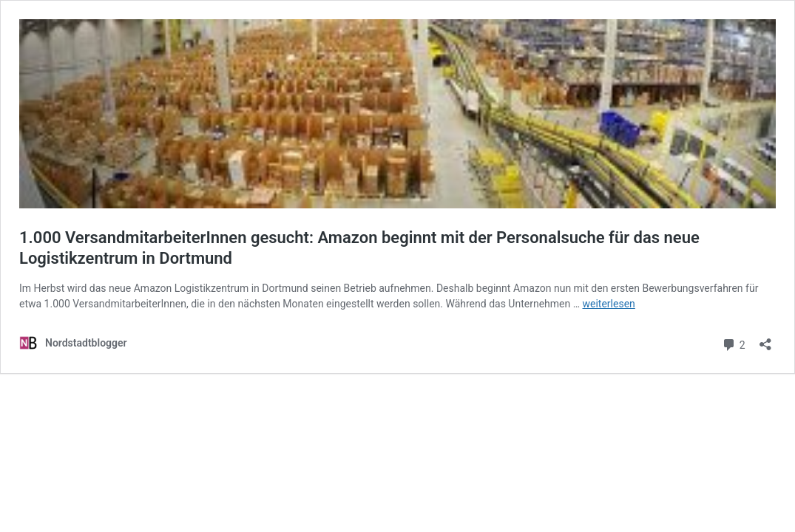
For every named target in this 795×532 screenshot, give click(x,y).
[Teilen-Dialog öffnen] (765, 340)
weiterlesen (609, 304)
